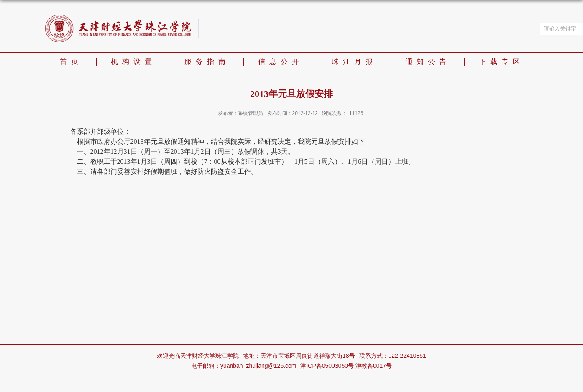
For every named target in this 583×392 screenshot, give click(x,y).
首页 (71, 62)
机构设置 (133, 62)
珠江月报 (354, 62)
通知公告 (428, 62)
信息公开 (281, 62)
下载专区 (501, 62)
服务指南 (207, 62)
